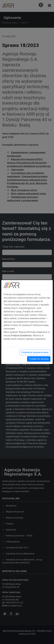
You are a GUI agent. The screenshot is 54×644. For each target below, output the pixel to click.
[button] (49, 5)
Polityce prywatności (21, 335)
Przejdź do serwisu (39, 359)
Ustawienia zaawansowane (35, 352)
